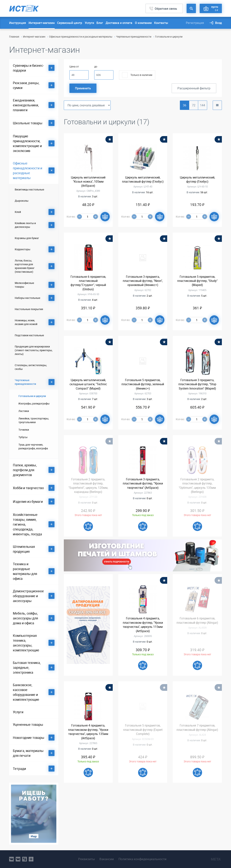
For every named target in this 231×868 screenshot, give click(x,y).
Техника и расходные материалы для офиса (25, 571)
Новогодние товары (29, 738)
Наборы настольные (28, 298)
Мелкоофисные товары (24, 285)
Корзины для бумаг (27, 238)
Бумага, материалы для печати (28, 753)
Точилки (24, 430)
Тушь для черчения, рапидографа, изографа (33, 446)
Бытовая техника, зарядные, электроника (27, 667)
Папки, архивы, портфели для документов (25, 470)
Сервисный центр (70, 23)
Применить (83, 88)
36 (185, 105)
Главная (14, 37)
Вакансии (107, 859)
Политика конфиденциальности (142, 859)
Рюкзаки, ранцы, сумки (26, 85)
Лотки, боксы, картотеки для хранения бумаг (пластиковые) (25, 266)
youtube (31, 859)
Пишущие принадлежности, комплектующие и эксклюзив (27, 143)
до (96, 66)
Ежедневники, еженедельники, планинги (26, 105)
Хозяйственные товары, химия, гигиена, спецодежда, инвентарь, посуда (27, 524)
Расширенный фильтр (194, 88)
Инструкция (18, 23)
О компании (143, 23)
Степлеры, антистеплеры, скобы (31, 367)
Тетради (19, 769)
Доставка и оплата (119, 23)
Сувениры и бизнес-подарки (28, 68)
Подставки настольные (29, 335)
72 (194, 105)
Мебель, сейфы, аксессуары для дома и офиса (25, 618)
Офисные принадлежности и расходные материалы (81, 37)
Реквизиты (86, 859)
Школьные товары (28, 123)
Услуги (89, 23)
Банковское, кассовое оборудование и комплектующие (26, 692)
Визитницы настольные (29, 189)
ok (25, 859)
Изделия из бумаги (28, 501)
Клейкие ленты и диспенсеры (25, 225)
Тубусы (23, 437)
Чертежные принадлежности (134, 37)
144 (203, 105)
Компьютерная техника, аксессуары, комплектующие (26, 643)
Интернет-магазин (42, 23)
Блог (100, 23)
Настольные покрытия (29, 309)
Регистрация (195, 23)
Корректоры (22, 249)
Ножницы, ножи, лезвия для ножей (26, 322)
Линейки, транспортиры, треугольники (34, 420)
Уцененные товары (28, 724)
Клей (18, 212)
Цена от (74, 66)
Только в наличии (141, 75)
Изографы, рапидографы (34, 403)
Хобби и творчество (28, 488)
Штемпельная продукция (24, 549)
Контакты (161, 23)
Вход (218, 23)
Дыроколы (22, 201)
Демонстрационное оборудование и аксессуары (28, 596)
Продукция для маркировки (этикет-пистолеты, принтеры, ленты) (34, 350)
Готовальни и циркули (32, 396)
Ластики (24, 411)
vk (11, 859)
